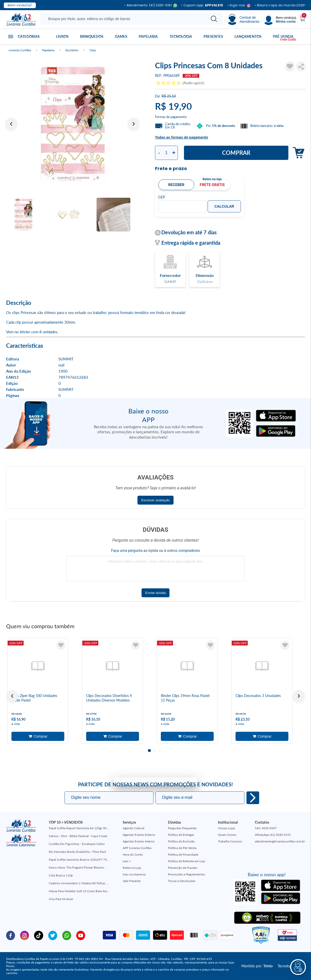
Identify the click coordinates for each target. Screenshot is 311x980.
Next (134, 124)
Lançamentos (248, 36)
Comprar (236, 153)
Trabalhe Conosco (230, 841)
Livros (62, 36)
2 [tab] (154, 751)
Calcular (224, 206)
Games (121, 36)
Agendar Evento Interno (139, 841)
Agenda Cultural (134, 828)
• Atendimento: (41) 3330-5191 (151, 5)
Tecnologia (181, 36)
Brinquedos (92, 36)
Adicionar (297, 153)
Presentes (213, 36)
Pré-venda (283, 36)
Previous (11, 124)
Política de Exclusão (181, 841)
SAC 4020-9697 (266, 828)
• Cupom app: (202, 5)
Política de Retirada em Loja (186, 861)
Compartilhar (301, 67)
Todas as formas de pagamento (182, 137)
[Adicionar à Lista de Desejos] (290, 67)
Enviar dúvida (156, 593)
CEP (162, 197)
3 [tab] (160, 751)
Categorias (29, 36)
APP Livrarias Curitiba (137, 848)
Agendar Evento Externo (139, 835)
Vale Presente (132, 881)
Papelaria (148, 36)
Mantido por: (257, 966)
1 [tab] (149, 751)
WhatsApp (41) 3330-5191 (273, 835)
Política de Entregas (181, 835)
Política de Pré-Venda (182, 848)
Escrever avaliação (156, 500)
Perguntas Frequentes (182, 828)
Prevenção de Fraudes (183, 868)
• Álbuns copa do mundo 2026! (280, 5)
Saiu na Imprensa (134, 874)
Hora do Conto (133, 854)
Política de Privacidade (183, 854)
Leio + (127, 861)
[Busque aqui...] (124, 19)
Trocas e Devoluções (182, 881)
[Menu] (279, 19)
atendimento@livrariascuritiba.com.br (280, 841)
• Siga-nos (239, 5)
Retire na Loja (132, 868)
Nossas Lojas (227, 828)
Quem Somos (227, 835)
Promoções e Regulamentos (186, 874)
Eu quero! (253, 798)
